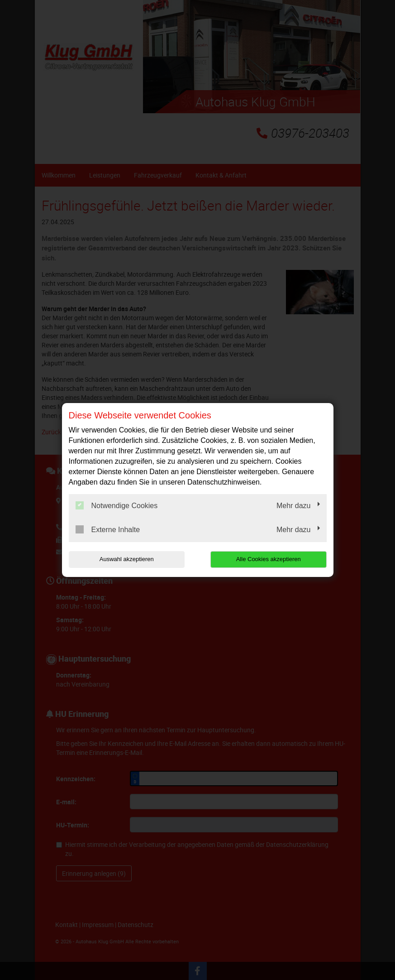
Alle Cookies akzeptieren (269, 559)
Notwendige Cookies (117, 505)
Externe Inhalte (108, 529)
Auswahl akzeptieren (127, 559)
